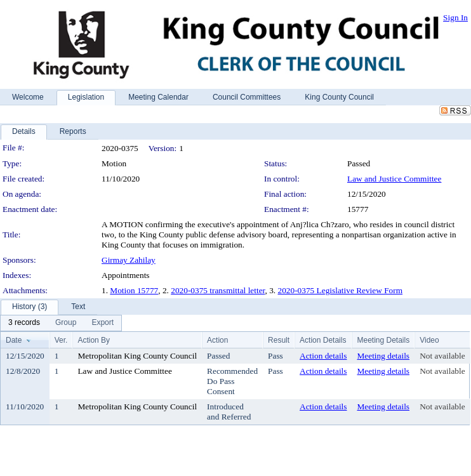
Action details (323, 356)
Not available (442, 356)
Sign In (455, 17)
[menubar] (61, 323)
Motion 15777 (134, 290)
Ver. (61, 340)
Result (279, 340)
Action (217, 340)
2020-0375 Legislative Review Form (341, 290)
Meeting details (383, 356)
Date (14, 340)
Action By (94, 340)
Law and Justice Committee (394, 179)
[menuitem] (24, 323)
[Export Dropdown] (103, 323)
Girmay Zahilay (129, 260)
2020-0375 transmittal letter (218, 290)
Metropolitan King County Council (137, 356)
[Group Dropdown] (66, 323)
